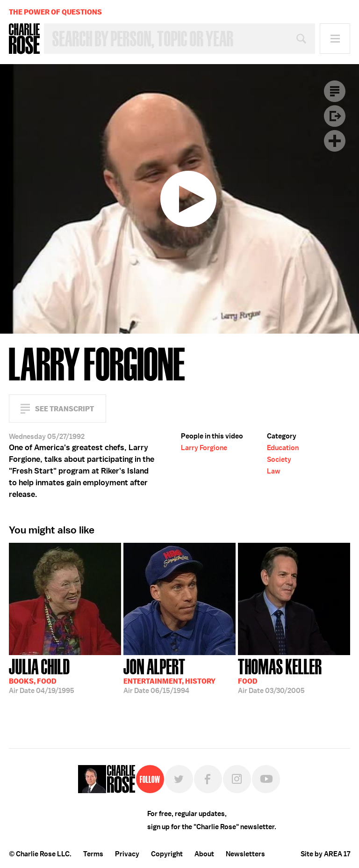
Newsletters (245, 854)
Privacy (127, 854)
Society (279, 460)
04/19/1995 (42, 675)
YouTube (266, 779)
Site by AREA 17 (325, 854)
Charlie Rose (24, 39)
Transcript (335, 91)
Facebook (208, 779)
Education (283, 448)
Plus (335, 141)
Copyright (167, 854)
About (204, 854)
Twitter (179, 779)
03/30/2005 (280, 675)
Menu (335, 39)
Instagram (237, 779)
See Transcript (65, 409)
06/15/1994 (169, 675)
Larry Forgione (204, 448)
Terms (93, 854)
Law (274, 471)
